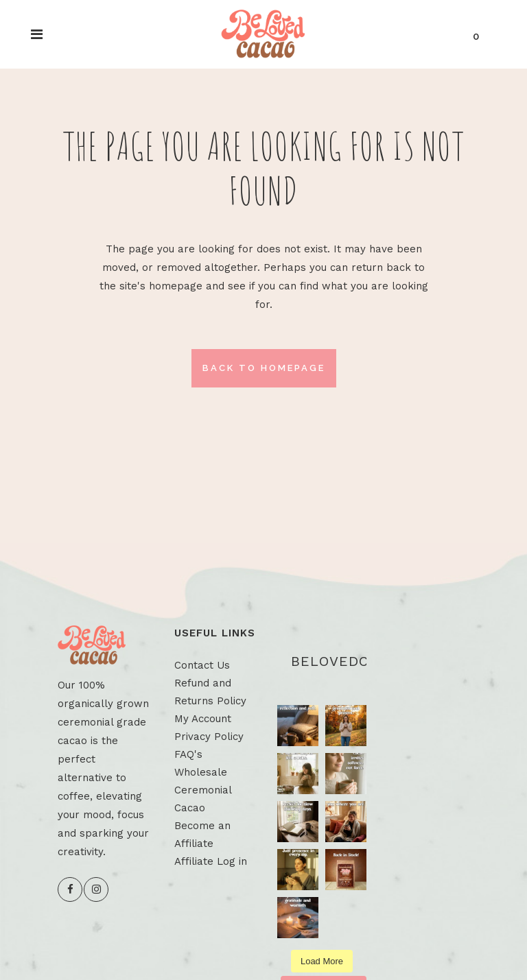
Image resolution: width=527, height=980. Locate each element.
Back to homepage (264, 368)
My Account (203, 719)
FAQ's (188, 754)
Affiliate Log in (211, 861)
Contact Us (202, 665)
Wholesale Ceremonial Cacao (203, 790)
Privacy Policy (209, 737)
